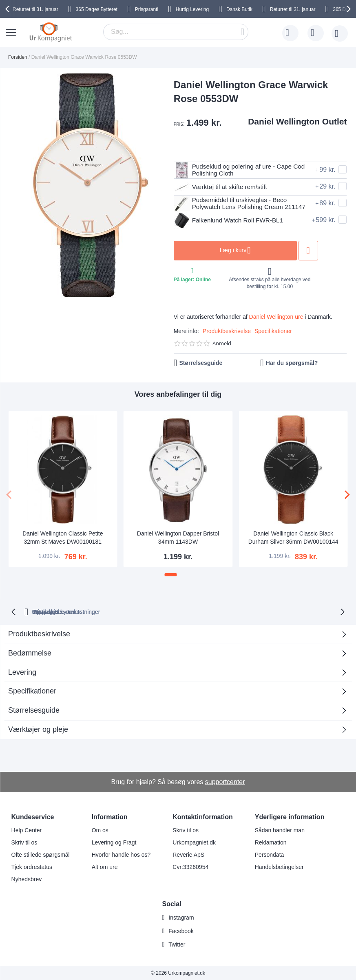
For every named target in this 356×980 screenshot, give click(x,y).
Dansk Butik (239, 9)
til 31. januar (35, 9)
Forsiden (18, 57)
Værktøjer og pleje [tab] (38, 729)
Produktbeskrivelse (227, 331)
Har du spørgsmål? (292, 363)
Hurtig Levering (192, 9)
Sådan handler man (280, 829)
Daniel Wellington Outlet (297, 121)
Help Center (27, 829)
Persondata (270, 854)
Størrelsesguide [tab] (34, 709)
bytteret (88, 611)
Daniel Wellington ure (276, 317)
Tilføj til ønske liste (315, 251)
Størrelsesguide (201, 363)
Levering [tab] (22, 671)
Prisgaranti (147, 9)
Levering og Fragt (114, 842)
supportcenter (225, 781)
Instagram (181, 917)
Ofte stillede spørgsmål (41, 854)
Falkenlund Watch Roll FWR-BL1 (231, 220)
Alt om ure (105, 866)
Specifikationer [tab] (32, 690)
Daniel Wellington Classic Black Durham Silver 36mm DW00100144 (293, 538)
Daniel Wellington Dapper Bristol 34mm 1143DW (178, 538)
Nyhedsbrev (27, 878)
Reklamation (271, 842)
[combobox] (176, 32)
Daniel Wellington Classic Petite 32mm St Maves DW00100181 (63, 538)
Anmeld (222, 343)
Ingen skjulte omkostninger (217, 611)
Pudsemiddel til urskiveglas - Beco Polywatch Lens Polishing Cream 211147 (242, 204)
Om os (100, 829)
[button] (171, 575)
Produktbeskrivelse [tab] (39, 633)
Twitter (177, 944)
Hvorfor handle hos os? (121, 854)
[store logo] (51, 32)
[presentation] (9, 9)
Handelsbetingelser (279, 866)
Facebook (181, 930)
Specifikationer (273, 331)
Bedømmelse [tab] (30, 652)
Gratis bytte (147, 611)
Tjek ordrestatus (32, 866)
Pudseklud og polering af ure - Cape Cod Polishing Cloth (242, 170)
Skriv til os (24, 842)
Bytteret (97, 9)
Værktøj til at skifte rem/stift (222, 187)
